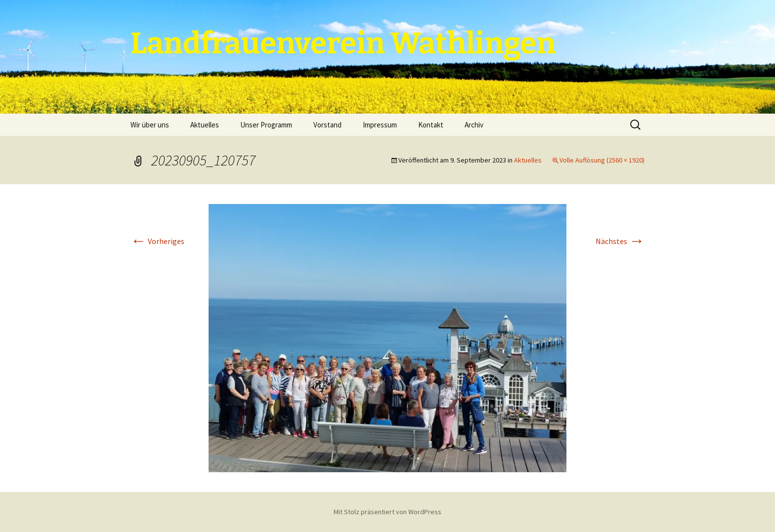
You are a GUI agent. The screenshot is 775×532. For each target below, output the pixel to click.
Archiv (474, 125)
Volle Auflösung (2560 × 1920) (602, 160)
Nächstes (620, 241)
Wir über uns (150, 125)
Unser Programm (266, 125)
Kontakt (431, 125)
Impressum (380, 125)
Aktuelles (205, 125)
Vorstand (327, 125)
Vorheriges (157, 241)
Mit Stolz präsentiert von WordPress (387, 512)
